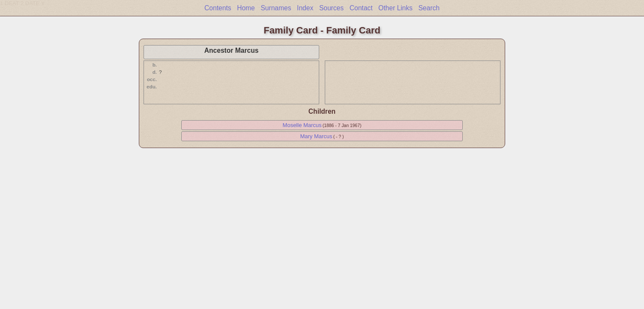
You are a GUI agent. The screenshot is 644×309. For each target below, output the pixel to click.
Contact (361, 8)
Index (305, 8)
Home (246, 8)
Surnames (276, 8)
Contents (218, 8)
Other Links (395, 8)
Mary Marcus (316, 136)
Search (429, 8)
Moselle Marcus (302, 125)
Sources (331, 8)
